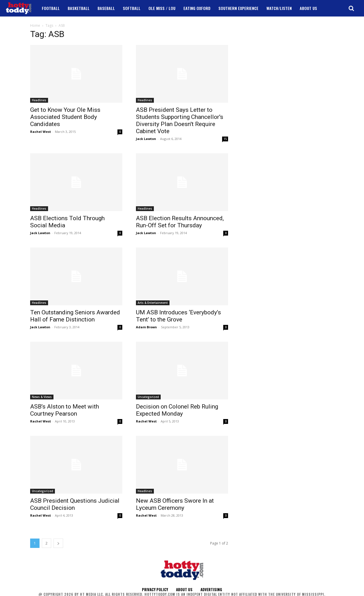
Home (35, 25)
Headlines (39, 100)
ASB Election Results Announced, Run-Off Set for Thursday (180, 222)
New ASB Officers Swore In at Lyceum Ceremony (175, 504)
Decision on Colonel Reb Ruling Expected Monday (177, 410)
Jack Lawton (146, 139)
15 (225, 139)
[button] (351, 8)
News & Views (42, 397)
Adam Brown (146, 327)
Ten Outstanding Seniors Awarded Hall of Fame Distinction (75, 316)
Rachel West (41, 132)
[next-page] (58, 543)
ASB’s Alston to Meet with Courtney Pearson (65, 410)
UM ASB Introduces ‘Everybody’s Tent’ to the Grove (178, 316)
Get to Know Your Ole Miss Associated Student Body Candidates (65, 117)
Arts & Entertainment (153, 303)
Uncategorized (148, 397)
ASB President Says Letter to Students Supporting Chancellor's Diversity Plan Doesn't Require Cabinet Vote (180, 120)
